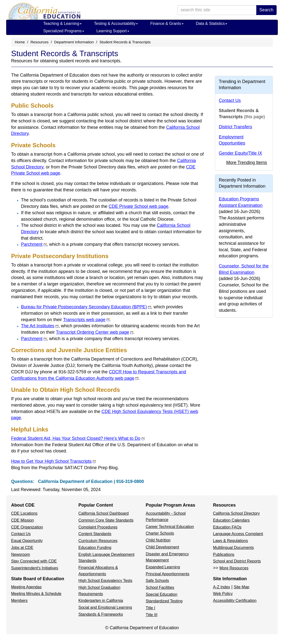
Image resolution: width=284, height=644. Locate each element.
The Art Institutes (40, 326)
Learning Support (113, 31)
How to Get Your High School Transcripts (53, 461)
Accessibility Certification (235, 601)
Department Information (74, 42)
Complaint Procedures (98, 527)
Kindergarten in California (101, 601)
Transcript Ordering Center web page (95, 332)
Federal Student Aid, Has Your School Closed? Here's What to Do (78, 438)
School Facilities (160, 587)
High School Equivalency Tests (105, 581)
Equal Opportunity (27, 541)
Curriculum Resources (98, 541)
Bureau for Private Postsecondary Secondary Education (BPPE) (86, 307)
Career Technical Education (170, 527)
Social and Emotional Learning (105, 607)
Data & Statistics (212, 24)
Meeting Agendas (26, 587)
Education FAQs (227, 527)
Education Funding (95, 548)
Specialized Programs (64, 31)
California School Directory (236, 513)
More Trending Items (247, 163)
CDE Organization (27, 527)
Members (19, 601)
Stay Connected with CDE (34, 561)
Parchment (34, 244)
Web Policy (223, 594)
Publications (224, 554)
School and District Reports (237, 561)
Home (20, 42)
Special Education (162, 594)
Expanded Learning (163, 567)
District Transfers (236, 127)
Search (266, 10)
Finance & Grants (167, 24)
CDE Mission (22, 520)
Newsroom (20, 554)
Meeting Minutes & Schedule (36, 594)
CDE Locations (24, 513)
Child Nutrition (158, 540)
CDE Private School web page (138, 206)
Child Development (162, 547)
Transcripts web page (86, 320)
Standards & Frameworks (101, 614)
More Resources (234, 568)
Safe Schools (157, 581)
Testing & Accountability (116, 24)
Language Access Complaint (238, 534)
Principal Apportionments (168, 574)
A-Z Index (221, 587)
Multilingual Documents (233, 548)
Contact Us (230, 100)
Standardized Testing (164, 601)
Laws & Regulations (230, 541)
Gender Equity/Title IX (240, 153)
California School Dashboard (104, 513)
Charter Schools (160, 533)
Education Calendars (231, 520)
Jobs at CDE (22, 548)
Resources (40, 42)
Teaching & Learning (62, 24)
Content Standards (95, 534)
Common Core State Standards (106, 520)
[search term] (217, 10)
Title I (151, 608)
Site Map (241, 587)
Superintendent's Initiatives (35, 568)
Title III (152, 615)
